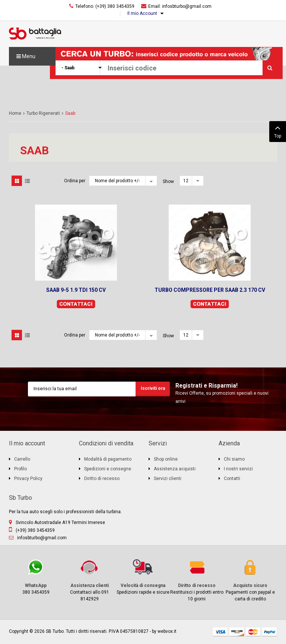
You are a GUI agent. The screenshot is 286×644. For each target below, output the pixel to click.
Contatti (232, 479)
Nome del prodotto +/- (117, 181)
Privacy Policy (28, 479)
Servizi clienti (168, 479)
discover (237, 632)
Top (278, 131)
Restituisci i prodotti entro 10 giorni (197, 580)
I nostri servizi (238, 469)
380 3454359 (36, 576)
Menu (26, 56)
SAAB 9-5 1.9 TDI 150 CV (76, 290)
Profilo (20, 469)
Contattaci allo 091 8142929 (89, 580)
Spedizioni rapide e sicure (143, 576)
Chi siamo (234, 459)
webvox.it (167, 631)
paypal (270, 632)
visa (220, 632)
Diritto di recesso (102, 479)
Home (15, 113)
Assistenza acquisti (175, 469)
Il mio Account (142, 13)
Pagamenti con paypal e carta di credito (250, 580)
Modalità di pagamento (108, 459)
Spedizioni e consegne (108, 469)
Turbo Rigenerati (43, 113)
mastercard (253, 632)
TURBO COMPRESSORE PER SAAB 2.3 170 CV (210, 290)
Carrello (22, 459)
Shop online (166, 459)
